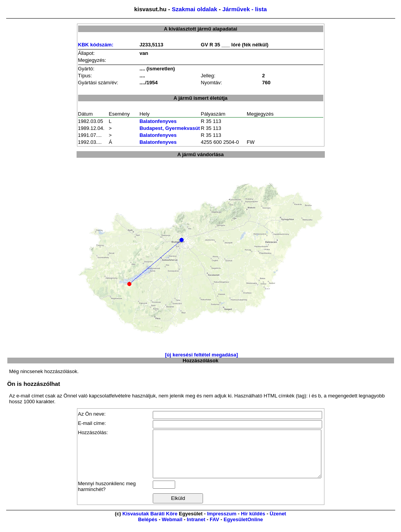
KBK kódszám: (96, 45)
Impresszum (222, 523)
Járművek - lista (245, 9)
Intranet (196, 529)
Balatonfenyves (158, 121)
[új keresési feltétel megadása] (202, 355)
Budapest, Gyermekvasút (170, 128)
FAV (214, 529)
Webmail (172, 529)
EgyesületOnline (243, 529)
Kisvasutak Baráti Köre (150, 523)
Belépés (148, 529)
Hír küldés (253, 523)
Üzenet (278, 523)
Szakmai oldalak (194, 9)
